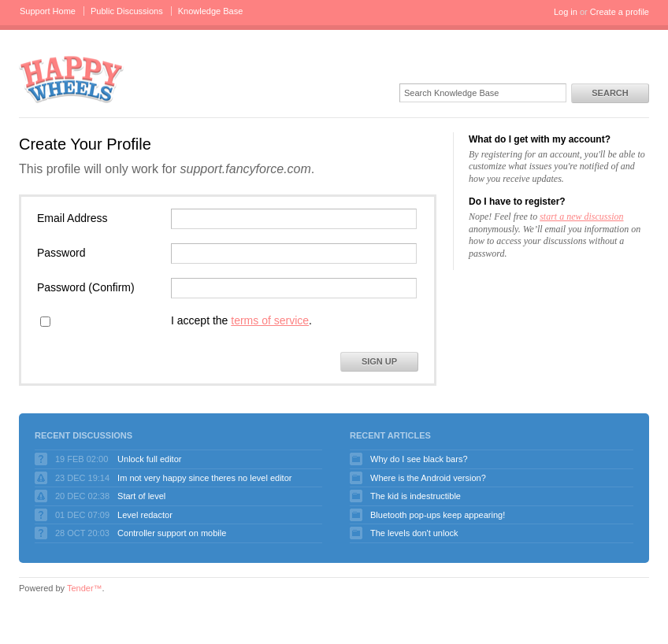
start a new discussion (581, 217)
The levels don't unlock (414, 533)
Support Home (48, 11)
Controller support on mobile (172, 533)
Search (610, 93)
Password (61, 253)
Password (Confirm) (86, 287)
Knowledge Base (211, 11)
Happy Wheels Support (72, 78)
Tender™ (85, 588)
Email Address (72, 218)
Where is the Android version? (428, 478)
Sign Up (379, 361)
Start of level (141, 496)
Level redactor (145, 515)
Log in (566, 12)
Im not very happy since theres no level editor (204, 478)
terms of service (270, 320)
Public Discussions (127, 11)
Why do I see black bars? (419, 459)
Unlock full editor (149, 459)
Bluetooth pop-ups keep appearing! (438, 515)
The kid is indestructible (416, 496)
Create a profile (620, 12)
